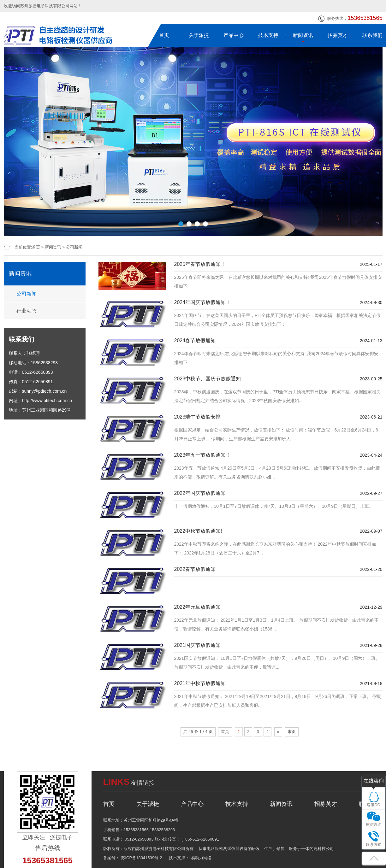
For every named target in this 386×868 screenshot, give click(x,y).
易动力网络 (201, 858)
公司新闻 (74, 247)
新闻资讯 (303, 35)
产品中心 (234, 35)
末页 (292, 732)
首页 (164, 35)
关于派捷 (199, 35)
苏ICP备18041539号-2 (142, 858)
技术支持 (268, 35)
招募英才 (338, 35)
